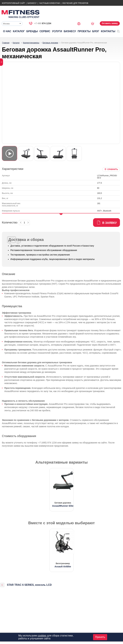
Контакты (108, 31)
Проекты (84, 31)
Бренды (32, 31)
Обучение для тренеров (75, 3)
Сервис (45, 31)
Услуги (57, 31)
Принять (100, 637)
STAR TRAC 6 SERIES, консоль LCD (29, 585)
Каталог (19, 31)
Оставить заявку (110, 23)
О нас (7, 31)
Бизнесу (32, 3)
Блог (96, 31)
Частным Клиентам (49, 3)
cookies (42, 636)
